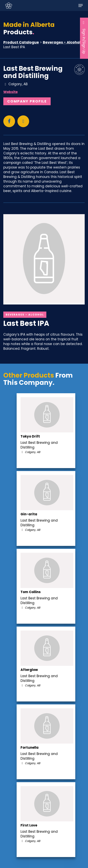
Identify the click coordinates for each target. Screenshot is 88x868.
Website (10, 92)
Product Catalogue (21, 42)
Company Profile (27, 101)
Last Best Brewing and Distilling (33, 72)
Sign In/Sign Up (84, 37)
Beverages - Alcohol (62, 42)
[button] (81, 5)
